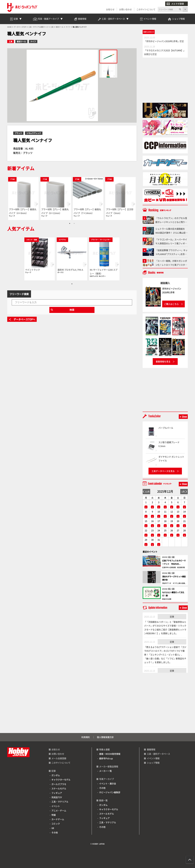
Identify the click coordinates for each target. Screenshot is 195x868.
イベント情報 (153, 758)
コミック (56, 824)
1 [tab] (70, 223)
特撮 (54, 815)
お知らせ (110, 9)
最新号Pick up (106, 758)
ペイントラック (32, 270)
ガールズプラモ (59, 784)
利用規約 (86, 737)
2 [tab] (74, 223)
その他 (55, 832)
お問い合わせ (125, 9)
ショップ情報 (153, 763)
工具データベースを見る (163, 471)
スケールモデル (59, 788)
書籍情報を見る (163, 361)
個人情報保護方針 (105, 737)
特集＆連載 (104, 749)
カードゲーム (58, 819)
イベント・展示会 (108, 783)
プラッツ (18, 133)
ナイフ (33, 42)
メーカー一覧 (105, 771)
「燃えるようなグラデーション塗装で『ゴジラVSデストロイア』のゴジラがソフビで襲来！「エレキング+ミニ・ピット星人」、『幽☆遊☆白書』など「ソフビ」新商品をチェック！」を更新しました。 (165, 655)
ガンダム (56, 775)
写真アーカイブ (107, 779)
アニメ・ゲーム (59, 810)
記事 (172, 617)
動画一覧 (103, 800)
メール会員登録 (59, 758)
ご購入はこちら (171, 304)
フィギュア (57, 793)
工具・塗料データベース (158, 754)
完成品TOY (57, 797)
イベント (56, 806)
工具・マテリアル (60, 802)
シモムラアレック (34, 133)
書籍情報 (151, 749)
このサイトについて (146, 9)
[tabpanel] (23, 198)
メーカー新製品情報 (109, 766)
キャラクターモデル (61, 780)
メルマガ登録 (175, 4)
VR (53, 828)
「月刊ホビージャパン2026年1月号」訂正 (164, 41)
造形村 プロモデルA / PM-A (70, 270)
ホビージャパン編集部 (110, 792)
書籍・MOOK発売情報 (110, 754)
